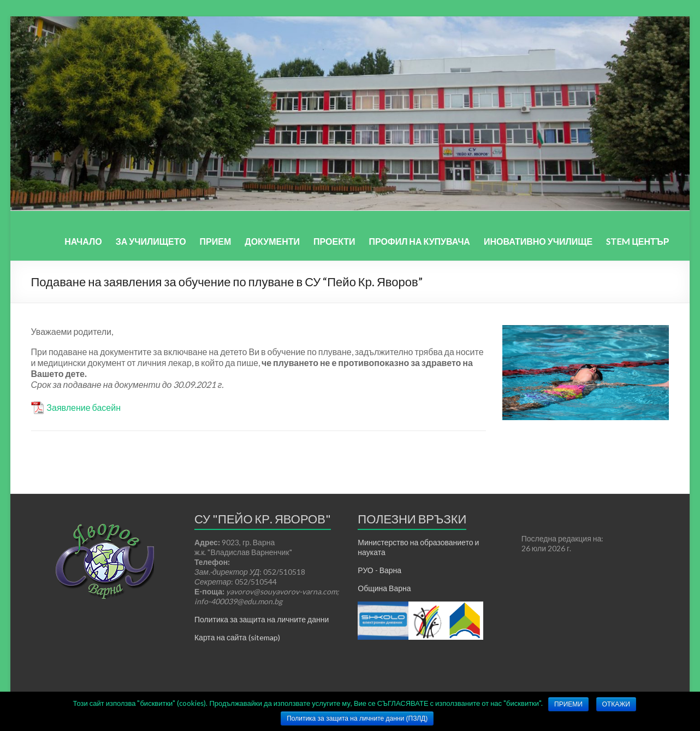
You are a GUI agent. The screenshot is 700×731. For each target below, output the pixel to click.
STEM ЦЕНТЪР (637, 241)
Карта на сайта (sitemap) (237, 637)
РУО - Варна (379, 570)
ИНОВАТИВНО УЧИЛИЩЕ (538, 241)
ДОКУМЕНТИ (272, 241)
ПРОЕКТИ (334, 241)
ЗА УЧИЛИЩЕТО (151, 241)
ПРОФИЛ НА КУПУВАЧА (420, 241)
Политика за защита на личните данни (262, 619)
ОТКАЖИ (616, 704)
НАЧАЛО (83, 241)
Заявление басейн (84, 407)
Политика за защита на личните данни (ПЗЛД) (357, 718)
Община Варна (384, 588)
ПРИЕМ (216, 241)
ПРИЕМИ (568, 704)
